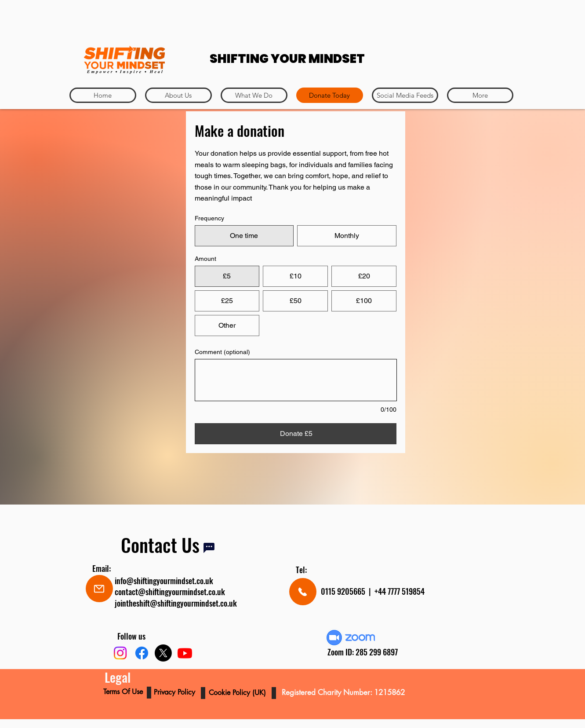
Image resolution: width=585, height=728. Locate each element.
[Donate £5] (296, 434)
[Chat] (209, 548)
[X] (163, 653)
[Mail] (99, 589)
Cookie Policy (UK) (238, 693)
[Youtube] (185, 653)
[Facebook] (142, 653)
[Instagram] (120, 653)
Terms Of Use (124, 692)
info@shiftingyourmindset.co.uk (164, 581)
